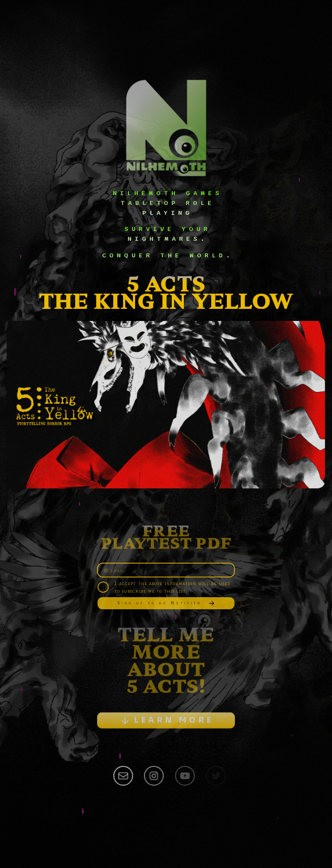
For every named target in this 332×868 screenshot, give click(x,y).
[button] (166, 723)
